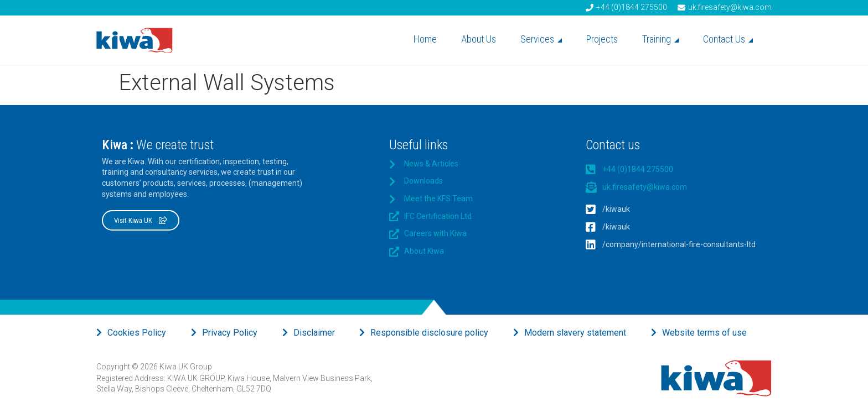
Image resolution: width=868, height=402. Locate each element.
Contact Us (728, 39)
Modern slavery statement (575, 333)
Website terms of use (704, 333)
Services (541, 39)
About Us (479, 39)
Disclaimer (314, 333)
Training (660, 39)
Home (425, 39)
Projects (602, 39)
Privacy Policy (230, 333)
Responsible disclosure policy (429, 333)
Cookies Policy (137, 333)
